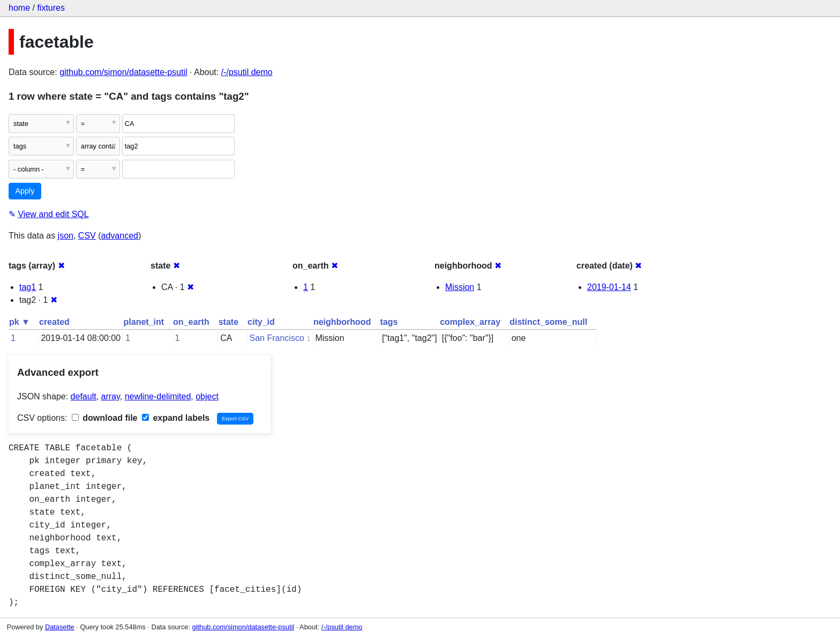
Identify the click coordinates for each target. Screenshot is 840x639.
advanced (120, 236)
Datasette (60, 627)
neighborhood (342, 322)
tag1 (28, 287)
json (66, 236)
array (111, 396)
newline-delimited (158, 396)
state (228, 322)
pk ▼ (20, 322)
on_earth (191, 322)
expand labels (176, 418)
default (84, 396)
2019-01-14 (609, 287)
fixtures (51, 8)
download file (105, 418)
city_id (261, 322)
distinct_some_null (548, 322)
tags (389, 322)
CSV (87, 236)
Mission (460, 287)
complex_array (470, 322)
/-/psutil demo (247, 72)
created (54, 322)
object (207, 396)
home (19, 8)
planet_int (144, 322)
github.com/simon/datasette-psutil (123, 72)
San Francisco (277, 338)
